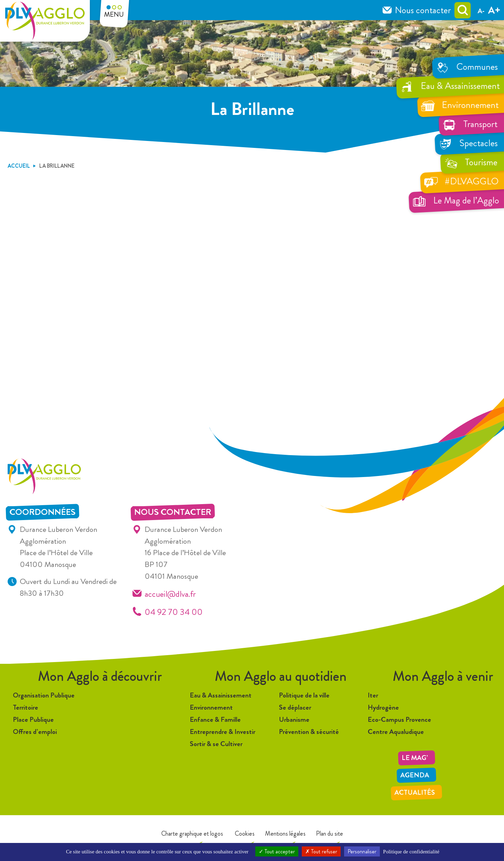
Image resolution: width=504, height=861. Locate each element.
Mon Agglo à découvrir (100, 676)
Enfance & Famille (215, 720)
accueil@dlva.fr (170, 594)
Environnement (211, 707)
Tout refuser (321, 851)
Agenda (415, 775)
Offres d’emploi (35, 732)
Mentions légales (285, 834)
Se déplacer (295, 707)
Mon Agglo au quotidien (281, 676)
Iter (373, 695)
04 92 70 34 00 (174, 612)
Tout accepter (277, 851)
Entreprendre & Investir (223, 732)
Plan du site (330, 834)
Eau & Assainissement (221, 695)
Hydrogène (383, 707)
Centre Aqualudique (396, 732)
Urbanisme (294, 720)
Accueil (19, 166)
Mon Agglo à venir (443, 676)
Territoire (25, 707)
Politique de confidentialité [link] (411, 852)
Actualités (415, 792)
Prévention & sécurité (309, 732)
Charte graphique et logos (192, 834)
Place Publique (33, 720)
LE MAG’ (415, 758)
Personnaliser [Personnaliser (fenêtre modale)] (362, 851)
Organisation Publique (44, 695)
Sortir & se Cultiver (216, 744)
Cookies (244, 834)
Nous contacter (423, 10)
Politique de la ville (304, 695)
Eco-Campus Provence (399, 720)
